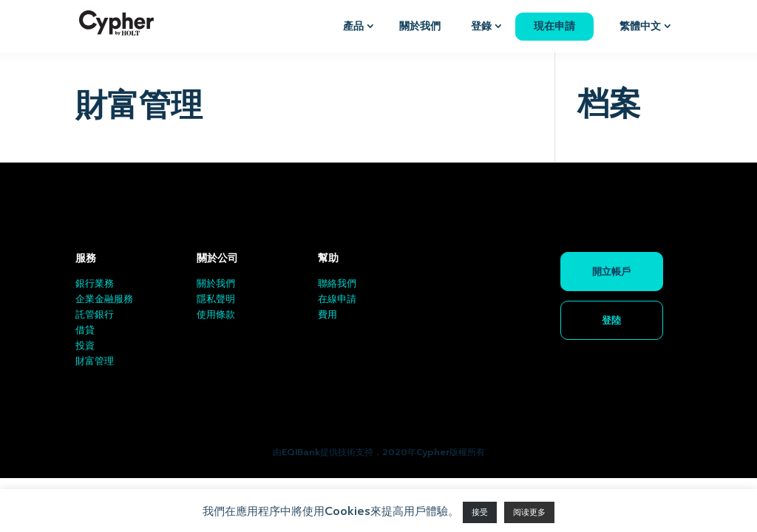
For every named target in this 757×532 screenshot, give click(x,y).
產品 (353, 26)
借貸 (85, 330)
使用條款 (216, 314)
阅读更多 (529, 512)
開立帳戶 (611, 272)
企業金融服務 (104, 299)
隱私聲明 (216, 299)
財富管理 (95, 361)
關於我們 (420, 26)
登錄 (481, 26)
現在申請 (554, 26)
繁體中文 (640, 26)
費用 (327, 314)
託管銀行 (95, 314)
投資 (85, 345)
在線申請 (337, 299)
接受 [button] (480, 512)
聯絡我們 (337, 283)
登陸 (611, 320)
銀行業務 (95, 283)
